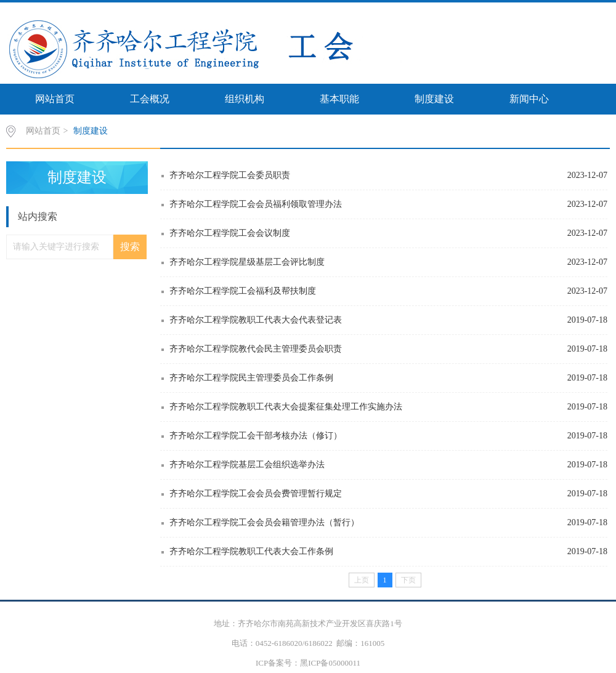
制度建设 (434, 99)
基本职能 (339, 99)
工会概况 (150, 99)
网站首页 (55, 99)
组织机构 (245, 99)
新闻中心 (529, 99)
